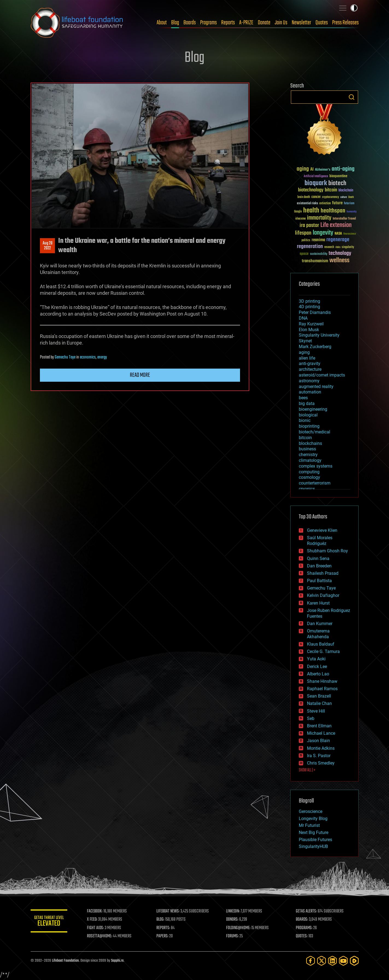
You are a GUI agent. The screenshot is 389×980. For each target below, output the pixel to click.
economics (88, 357)
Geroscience (311, 811)
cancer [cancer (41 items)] (316, 197)
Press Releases (345, 23)
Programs (208, 23)
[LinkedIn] (332, 961)
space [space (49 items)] (304, 254)
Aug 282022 (47, 246)
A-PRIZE (246, 23)
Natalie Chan (319, 703)
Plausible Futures (315, 840)
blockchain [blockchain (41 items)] (346, 191)
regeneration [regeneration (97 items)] (310, 247)
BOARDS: (302, 920)
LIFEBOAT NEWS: (169, 911)
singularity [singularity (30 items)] (348, 247)
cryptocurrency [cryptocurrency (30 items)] (330, 197)
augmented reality (316, 387)
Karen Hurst (318, 603)
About (162, 23)
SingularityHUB (313, 846)
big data (307, 403)
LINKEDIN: (234, 911)
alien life (307, 358)
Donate (264, 23)
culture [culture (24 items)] (344, 197)
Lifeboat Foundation (65, 961)
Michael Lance (321, 733)
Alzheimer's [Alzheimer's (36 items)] (323, 170)
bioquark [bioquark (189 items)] (316, 183)
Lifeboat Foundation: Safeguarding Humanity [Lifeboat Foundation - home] (77, 23)
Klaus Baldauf (321, 644)
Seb (311, 718)
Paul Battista (319, 581)
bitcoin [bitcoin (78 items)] (331, 190)
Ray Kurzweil (311, 324)
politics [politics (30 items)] (306, 240)
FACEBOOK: (96, 911)
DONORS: (233, 920)
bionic (305, 420)
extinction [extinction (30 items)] (325, 204)
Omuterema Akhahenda (318, 634)
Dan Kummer (320, 624)
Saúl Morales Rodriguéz (320, 541)
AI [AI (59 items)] (312, 170)
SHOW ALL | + (307, 770)
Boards (190, 23)
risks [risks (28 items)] (338, 247)
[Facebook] (311, 961)
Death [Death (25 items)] (351, 197)
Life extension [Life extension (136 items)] (336, 225)
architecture (310, 369)
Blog (175, 23)
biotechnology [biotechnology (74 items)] (311, 190)
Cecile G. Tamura (323, 651)
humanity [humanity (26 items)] (352, 212)
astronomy (309, 381)
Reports (228, 23)
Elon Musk (309, 330)
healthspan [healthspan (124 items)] (333, 211)
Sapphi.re (117, 961)
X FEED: (94, 920)
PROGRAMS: (304, 928)
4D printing (309, 307)
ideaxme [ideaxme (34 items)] (300, 219)
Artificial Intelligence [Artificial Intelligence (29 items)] (316, 177)
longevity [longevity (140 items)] (323, 233)
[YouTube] (343, 961)
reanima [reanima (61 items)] (318, 240)
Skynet (305, 341)
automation (310, 392)
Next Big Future (314, 832)
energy (102, 357)
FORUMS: (233, 936)
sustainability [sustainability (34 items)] (319, 254)
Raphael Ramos (322, 689)
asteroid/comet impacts (322, 375)
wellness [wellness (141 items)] (339, 261)
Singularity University (319, 335)
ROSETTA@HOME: (101, 936)
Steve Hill (316, 711)
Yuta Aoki (316, 659)
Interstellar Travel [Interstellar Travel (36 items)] (344, 219)
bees (303, 398)
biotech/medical (315, 432)
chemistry (308, 455)
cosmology (309, 477)
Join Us (281, 23)
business (307, 449)
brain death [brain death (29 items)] (304, 197)
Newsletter (301, 23)
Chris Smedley (321, 763)
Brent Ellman (319, 726)
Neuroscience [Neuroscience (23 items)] (350, 234)
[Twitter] (321, 961)
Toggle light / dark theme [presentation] (354, 8)
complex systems (316, 466)
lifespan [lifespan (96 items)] (303, 233)
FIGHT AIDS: (97, 928)
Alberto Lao (318, 674)
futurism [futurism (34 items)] (349, 204)
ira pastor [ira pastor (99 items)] (309, 225)
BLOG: (162, 920)
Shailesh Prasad (323, 573)
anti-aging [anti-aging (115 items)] (343, 169)
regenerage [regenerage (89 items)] (338, 240)
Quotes (322, 23)
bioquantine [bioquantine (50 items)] (338, 176)
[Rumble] (354, 961)
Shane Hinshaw (322, 681)
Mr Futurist (309, 825)
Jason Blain (318, 741)
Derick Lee (317, 667)
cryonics (307, 489)
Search (352, 97)
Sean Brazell (319, 696)
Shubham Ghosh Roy (327, 551)
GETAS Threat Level (50, 922)
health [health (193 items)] (311, 211)
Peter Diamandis (315, 312)
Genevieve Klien (322, 530)
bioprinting (309, 426)
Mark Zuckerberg (315, 347)
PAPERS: (164, 936)
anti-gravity (310, 364)
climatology (310, 460)
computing (309, 472)
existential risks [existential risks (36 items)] (307, 204)
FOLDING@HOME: (239, 928)
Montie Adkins (321, 748)
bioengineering (313, 409)
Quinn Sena (318, 558)
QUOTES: (302, 936)
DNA (303, 318)
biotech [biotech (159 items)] (337, 183)
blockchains (310, 443)
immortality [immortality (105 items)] (319, 218)
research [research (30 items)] (329, 247)
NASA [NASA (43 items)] (338, 234)
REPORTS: (165, 928)
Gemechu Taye (65, 357)
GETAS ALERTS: (307, 911)
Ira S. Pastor (319, 756)
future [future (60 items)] (337, 203)
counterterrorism (315, 483)
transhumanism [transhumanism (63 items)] (315, 261)
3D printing (309, 301)
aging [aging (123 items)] (303, 169)
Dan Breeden (319, 566)
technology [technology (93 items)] (340, 254)
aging (304, 352)
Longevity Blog (313, 819)
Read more (140, 375)
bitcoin (305, 438)
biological (308, 415)
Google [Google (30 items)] (298, 212)
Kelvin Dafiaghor (323, 595)
